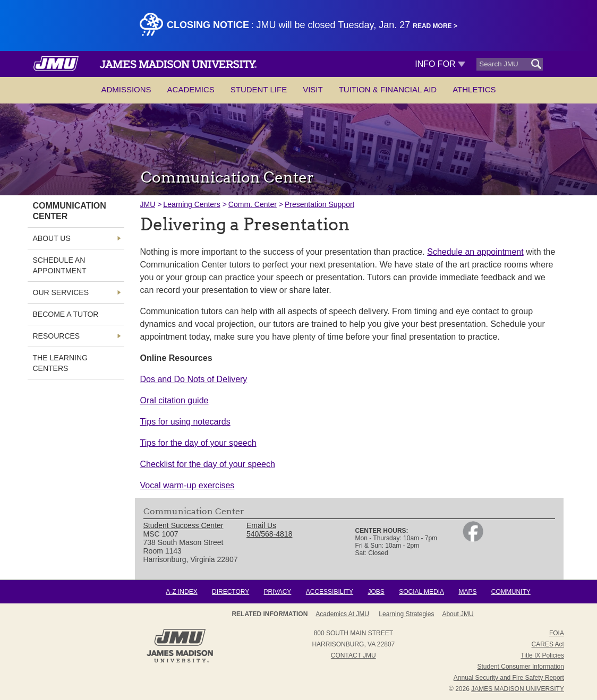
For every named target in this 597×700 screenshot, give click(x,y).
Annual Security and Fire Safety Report (509, 678)
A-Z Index (181, 592)
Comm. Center (253, 204)
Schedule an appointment (475, 252)
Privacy (278, 592)
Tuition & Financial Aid (388, 89)
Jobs (376, 592)
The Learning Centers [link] (60, 363)
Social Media (421, 592)
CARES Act (548, 644)
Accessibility (330, 592)
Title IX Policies (542, 655)
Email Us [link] (261, 525)
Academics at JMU (342, 614)
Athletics (474, 89)
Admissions (126, 89)
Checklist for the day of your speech (208, 464)
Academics (191, 89)
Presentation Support (320, 204)
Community (511, 592)
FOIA (557, 633)
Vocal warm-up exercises (187, 485)
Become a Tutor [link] (66, 314)
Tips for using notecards (185, 422)
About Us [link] (52, 238)
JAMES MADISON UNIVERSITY (518, 689)
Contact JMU (353, 655)
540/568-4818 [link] (269, 534)
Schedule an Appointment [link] (60, 265)
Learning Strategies (406, 614)
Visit (313, 89)
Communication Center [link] (70, 211)
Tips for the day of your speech (198, 443)
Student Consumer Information (521, 667)
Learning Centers (191, 204)
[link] (473, 539)
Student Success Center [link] (184, 525)
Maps (467, 592)
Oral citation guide (174, 400)
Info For (440, 64)
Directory (231, 592)
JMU (148, 204)
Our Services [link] (61, 292)
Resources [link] (57, 336)
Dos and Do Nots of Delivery (194, 379)
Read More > (435, 26)
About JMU (458, 614)
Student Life (259, 89)
